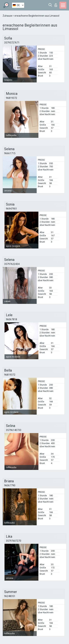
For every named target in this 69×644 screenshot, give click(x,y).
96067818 (11, 319)
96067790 (10, 485)
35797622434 (12, 264)
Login (56, 5)
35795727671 (12, 43)
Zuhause (8, 16)
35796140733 (14, 430)
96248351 (10, 596)
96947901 (11, 209)
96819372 (11, 98)
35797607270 (14, 541)
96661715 (10, 153)
